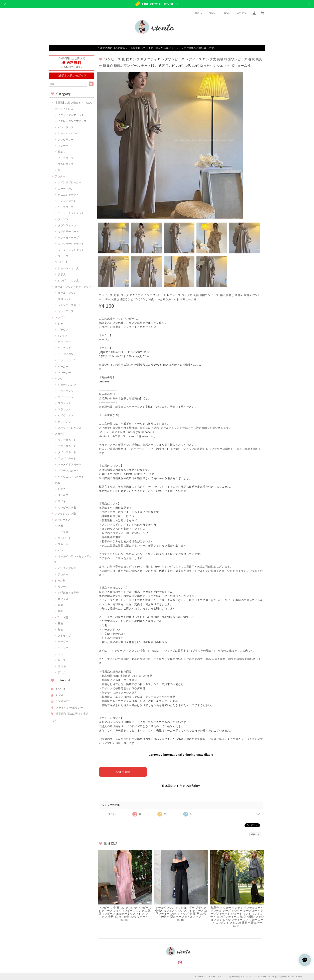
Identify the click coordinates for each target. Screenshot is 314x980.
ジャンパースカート (70, 305)
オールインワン (67, 293)
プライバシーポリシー (69, 708)
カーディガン (66, 354)
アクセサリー (66, 140)
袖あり (62, 152)
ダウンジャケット (68, 225)
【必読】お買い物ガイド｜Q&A (73, 103)
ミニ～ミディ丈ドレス (71, 115)
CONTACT (242, 13)
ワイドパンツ (66, 397)
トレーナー (64, 373)
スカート (60, 434)
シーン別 (60, 580)
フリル (62, 666)
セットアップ (66, 311)
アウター (60, 176)
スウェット (64, 403)
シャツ (62, 323)
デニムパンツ (66, 391)
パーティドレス (64, 109)
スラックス (64, 409)
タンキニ (63, 495)
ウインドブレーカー (70, 182)
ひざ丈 (62, 274)
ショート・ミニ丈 (68, 268)
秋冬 (60, 611)
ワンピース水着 (67, 508)
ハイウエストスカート (71, 477)
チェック (63, 648)
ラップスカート (67, 458)
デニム (62, 672)
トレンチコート (67, 201)
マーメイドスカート (70, 464)
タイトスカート (67, 452)
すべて (112, 814)
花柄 (60, 623)
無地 (60, 630)
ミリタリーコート (68, 231)
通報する (255, 834)
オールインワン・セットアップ (73, 287)
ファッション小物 (65, 514)
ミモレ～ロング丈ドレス (72, 121)
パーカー (63, 366)
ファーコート (66, 256)
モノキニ (63, 501)
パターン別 (61, 617)
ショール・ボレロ (68, 133)
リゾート (63, 587)
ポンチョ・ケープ (68, 238)
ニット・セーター (68, 360)
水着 (57, 483)
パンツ (59, 379)
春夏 (60, 605)
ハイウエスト (66, 415)
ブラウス (63, 330)
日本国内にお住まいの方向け (181, 786)
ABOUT (213, 13)
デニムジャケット (68, 195)
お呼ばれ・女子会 (68, 593)
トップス (60, 317)
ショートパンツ (67, 385)
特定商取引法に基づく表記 (72, 714)
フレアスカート (67, 440)
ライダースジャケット (71, 250)
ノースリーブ (66, 158)
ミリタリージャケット (71, 244)
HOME (199, 13)
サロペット (64, 299)
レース (62, 660)
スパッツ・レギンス (70, 428)
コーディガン (66, 189)
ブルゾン (63, 219)
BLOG (227, 13)
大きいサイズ (66, 164)
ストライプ (64, 636)
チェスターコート (68, 207)
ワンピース (61, 262)
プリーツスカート (68, 471)
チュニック (64, 348)
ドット (62, 654)
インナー (63, 146)
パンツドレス (66, 127)
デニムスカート (67, 446)
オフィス (63, 599)
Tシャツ (63, 336)
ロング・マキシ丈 (68, 281)
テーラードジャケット (71, 213)
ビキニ (62, 489)
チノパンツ (64, 422)
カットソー (64, 342)
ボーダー (63, 642)
